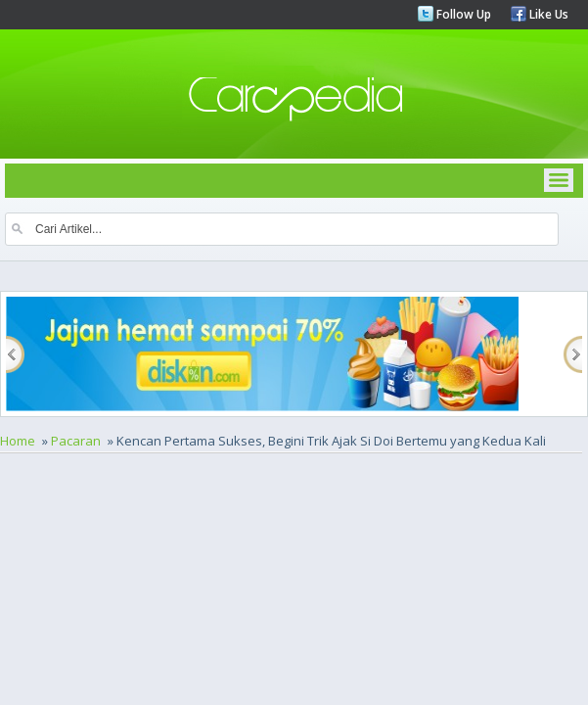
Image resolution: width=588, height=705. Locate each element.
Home (18, 441)
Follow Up (462, 14)
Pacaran (76, 441)
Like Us (547, 14)
